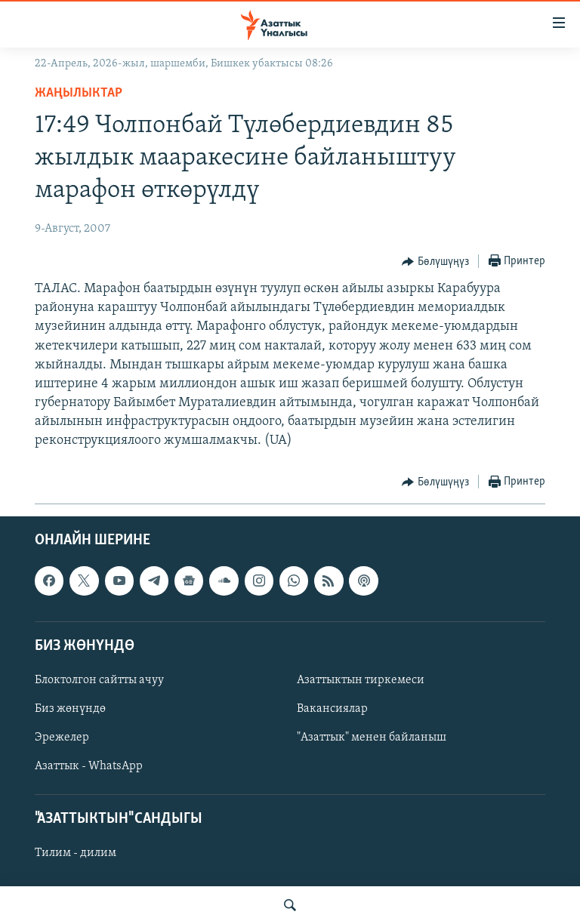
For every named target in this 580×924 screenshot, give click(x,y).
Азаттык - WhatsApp (89, 766)
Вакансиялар (332, 709)
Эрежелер (62, 738)
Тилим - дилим (76, 853)
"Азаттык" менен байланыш (372, 738)
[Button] (435, 262)
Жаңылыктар (79, 93)
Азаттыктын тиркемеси (361, 680)
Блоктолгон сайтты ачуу (99, 680)
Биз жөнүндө (70, 709)
